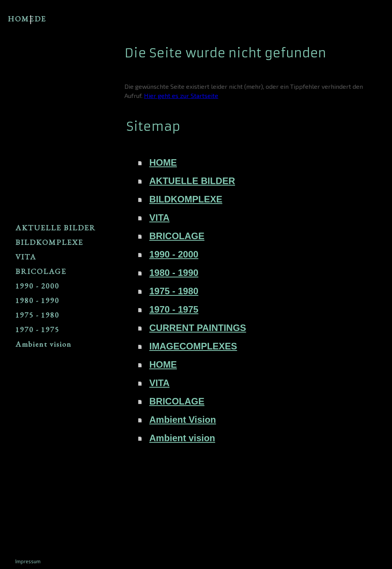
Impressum (28, 561)
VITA (26, 257)
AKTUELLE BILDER (56, 228)
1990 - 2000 (37, 286)
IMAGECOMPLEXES (193, 346)
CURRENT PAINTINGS (198, 328)
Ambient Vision (183, 420)
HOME (21, 19)
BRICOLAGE (41, 271)
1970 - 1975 (37, 329)
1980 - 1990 (37, 300)
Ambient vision (43, 344)
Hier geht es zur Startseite (181, 95)
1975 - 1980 (37, 315)
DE (40, 19)
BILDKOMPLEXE (49, 242)
